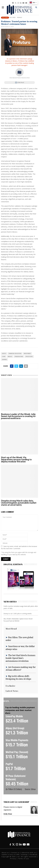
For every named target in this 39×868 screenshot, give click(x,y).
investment (27, 353)
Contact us (15, 853)
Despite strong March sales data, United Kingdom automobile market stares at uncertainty (19, 503)
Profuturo (29, 356)
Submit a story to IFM (10, 855)
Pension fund (19, 356)
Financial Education (15, 353)
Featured (13, 17)
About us (5, 853)
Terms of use (24, 859)
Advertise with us (29, 853)
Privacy (13, 859)
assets (4, 353)
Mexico (10, 356)
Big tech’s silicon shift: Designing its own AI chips (18, 677)
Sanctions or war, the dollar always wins (20, 648)
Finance (19, 17)
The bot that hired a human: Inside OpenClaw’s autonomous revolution (21, 658)
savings (4, 360)
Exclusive (5, 18)
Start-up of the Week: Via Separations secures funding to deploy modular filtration (16, 459)
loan (4, 356)
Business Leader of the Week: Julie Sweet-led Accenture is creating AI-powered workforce (19, 416)
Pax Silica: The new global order (19, 639)
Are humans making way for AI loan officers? (21, 668)
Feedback (34, 855)
